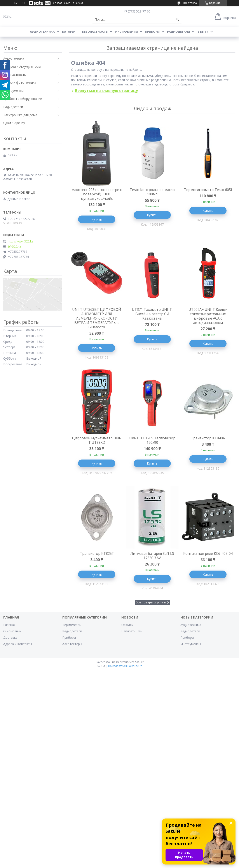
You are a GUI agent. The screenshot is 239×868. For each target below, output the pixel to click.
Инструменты (126, 32)
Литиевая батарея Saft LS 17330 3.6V (152, 556)
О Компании (12, 631)
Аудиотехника (42, 32)
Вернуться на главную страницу (106, 91)
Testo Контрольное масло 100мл (152, 192)
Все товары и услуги (151, 602)
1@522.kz (14, 247)
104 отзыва (190, 3)
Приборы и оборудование (23, 99)
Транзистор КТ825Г (97, 553)
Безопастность (95, 32)
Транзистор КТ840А (208, 438)
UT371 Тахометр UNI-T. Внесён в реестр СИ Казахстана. (152, 314)
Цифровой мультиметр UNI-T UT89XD (97, 440)
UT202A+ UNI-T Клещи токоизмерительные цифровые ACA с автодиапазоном (208, 316)
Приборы (152, 32)
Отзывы (127, 625)
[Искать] (178, 19)
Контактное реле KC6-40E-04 (208, 553)
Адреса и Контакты (18, 644)
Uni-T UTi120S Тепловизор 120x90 (152, 440)
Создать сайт (61, 3)
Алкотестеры (72, 644)
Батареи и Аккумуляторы (22, 66)
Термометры (72, 625)
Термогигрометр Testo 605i (208, 190)
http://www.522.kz (21, 241)
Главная (9, 625)
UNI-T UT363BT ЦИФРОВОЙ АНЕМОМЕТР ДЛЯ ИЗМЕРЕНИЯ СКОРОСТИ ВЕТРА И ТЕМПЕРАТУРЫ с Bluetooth (97, 318)
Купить (97, 219)
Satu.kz (139, 662)
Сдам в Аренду (14, 123)
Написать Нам (132, 631)
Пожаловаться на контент (125, 666)
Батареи (69, 32)
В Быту (203, 32)
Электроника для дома (20, 115)
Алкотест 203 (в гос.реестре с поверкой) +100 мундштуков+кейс (97, 194)
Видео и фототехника (20, 82)
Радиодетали (179, 32)
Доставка (10, 637)
